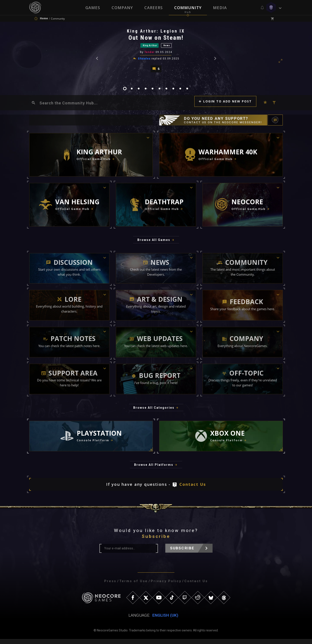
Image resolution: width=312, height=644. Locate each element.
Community (188, 8)
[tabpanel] (156, 52)
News (173, 47)
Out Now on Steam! (156, 39)
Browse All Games (154, 245)
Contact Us (193, 489)
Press (110, 586)
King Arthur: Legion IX (156, 32)
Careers (154, 8)
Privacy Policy (166, 586)
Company (122, 8)
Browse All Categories (154, 413)
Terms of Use (134, 586)
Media (220, 8)
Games (92, 8)
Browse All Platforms (154, 470)
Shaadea (145, 61)
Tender (150, 55)
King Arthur (147, 47)
